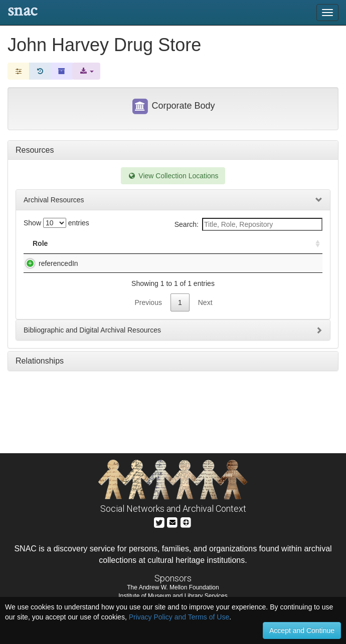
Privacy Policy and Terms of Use (179, 617)
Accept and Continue (302, 630)
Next (205, 312)
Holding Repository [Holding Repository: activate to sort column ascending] (254, 243)
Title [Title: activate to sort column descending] (90, 243)
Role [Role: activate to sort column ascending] (40, 243)
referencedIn (48, 263)
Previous (148, 312)
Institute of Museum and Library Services (173, 596)
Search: (248, 224)
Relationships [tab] (40, 371)
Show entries (56, 223)
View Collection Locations (173, 176)
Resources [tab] (35, 150)
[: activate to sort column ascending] (313, 244)
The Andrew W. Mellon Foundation (173, 587)
